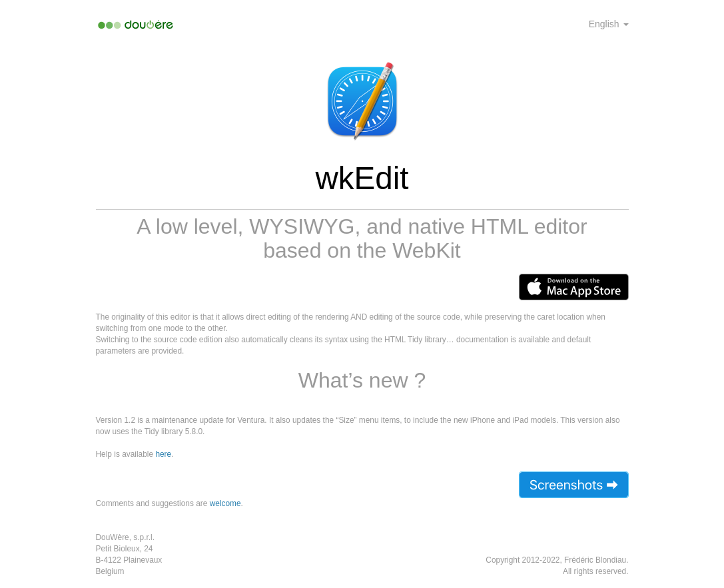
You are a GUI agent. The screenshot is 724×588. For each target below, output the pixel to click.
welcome (225, 503)
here (163, 454)
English (609, 24)
